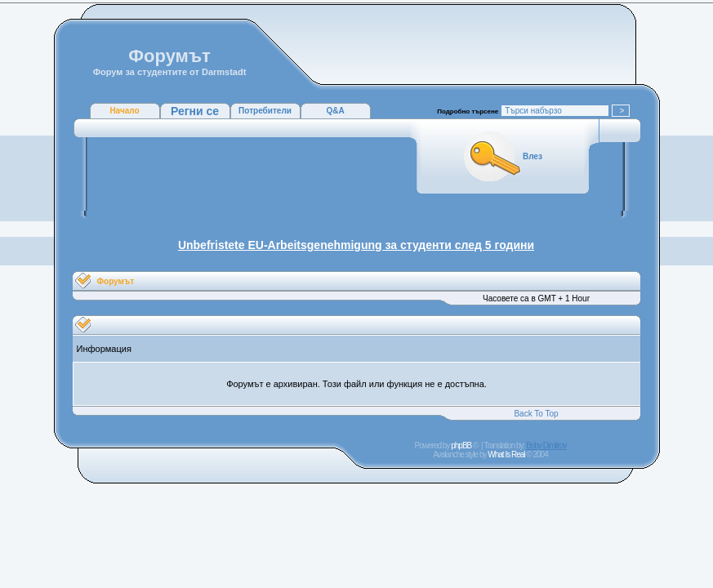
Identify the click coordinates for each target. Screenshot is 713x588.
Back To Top (536, 414)
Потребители (265, 111)
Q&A (335, 111)
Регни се (195, 111)
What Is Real (506, 454)
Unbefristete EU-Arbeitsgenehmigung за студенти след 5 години (356, 245)
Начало (124, 111)
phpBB (461, 445)
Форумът (116, 281)
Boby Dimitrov (546, 445)
